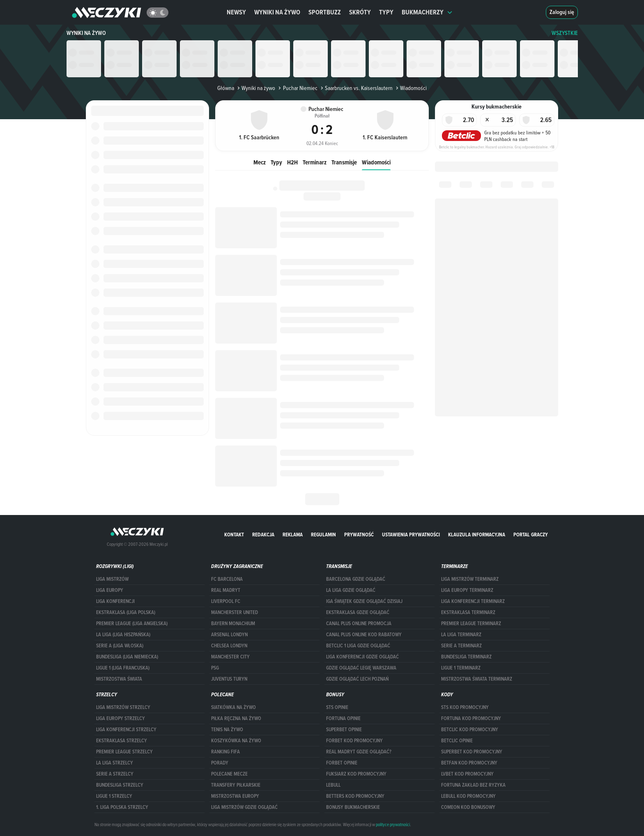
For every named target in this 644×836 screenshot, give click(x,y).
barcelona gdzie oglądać (356, 579)
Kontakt (234, 535)
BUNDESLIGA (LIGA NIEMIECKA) (127, 657)
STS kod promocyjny (465, 707)
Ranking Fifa (225, 752)
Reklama (293, 535)
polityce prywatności (393, 824)
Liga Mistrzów (112, 579)
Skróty (360, 12)
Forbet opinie (342, 763)
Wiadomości (376, 162)
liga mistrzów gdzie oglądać (244, 807)
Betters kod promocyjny (355, 796)
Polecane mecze (229, 774)
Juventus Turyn (229, 679)
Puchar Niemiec (297, 88)
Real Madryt (226, 590)
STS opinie (337, 707)
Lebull (333, 785)
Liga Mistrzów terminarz (470, 579)
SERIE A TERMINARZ (461, 646)
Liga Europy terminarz (467, 590)
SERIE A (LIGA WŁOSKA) (120, 646)
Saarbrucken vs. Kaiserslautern (356, 88)
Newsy (236, 12)
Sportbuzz (325, 12)
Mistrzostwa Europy (235, 796)
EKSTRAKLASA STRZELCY (122, 741)
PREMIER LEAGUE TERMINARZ (471, 624)
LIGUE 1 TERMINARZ (461, 668)
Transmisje (344, 162)
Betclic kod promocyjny (470, 730)
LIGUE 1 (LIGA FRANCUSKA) (123, 668)
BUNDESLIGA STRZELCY (120, 785)
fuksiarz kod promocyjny (356, 774)
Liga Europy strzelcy (121, 718)
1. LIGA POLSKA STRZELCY (122, 807)
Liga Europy (110, 590)
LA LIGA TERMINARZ (461, 635)
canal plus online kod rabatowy (364, 635)
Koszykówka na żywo (236, 741)
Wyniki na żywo (277, 12)
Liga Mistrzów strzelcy (123, 707)
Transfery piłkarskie (236, 785)
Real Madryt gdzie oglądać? (359, 752)
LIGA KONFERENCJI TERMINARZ (473, 601)
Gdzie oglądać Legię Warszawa (361, 668)
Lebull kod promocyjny (468, 796)
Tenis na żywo (227, 730)
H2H (292, 162)
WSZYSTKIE (565, 33)
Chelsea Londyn (229, 646)
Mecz (260, 162)
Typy (386, 12)
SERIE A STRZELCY (115, 774)
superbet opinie (344, 730)
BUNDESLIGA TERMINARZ (466, 657)
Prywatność (359, 535)
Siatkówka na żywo (233, 707)
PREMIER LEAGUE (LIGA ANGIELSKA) (132, 624)
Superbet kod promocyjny (472, 752)
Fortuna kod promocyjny (471, 718)
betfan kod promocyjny (469, 763)
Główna (226, 88)
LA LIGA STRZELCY (115, 763)
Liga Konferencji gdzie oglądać (362, 657)
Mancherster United (235, 612)
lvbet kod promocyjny (467, 774)
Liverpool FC (226, 601)
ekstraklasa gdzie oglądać (358, 612)
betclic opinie (457, 741)
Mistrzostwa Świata (119, 679)
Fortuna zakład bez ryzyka (473, 785)
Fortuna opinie (343, 718)
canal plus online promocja (359, 624)
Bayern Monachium (233, 624)
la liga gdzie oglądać (351, 590)
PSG (215, 668)
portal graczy (531, 535)
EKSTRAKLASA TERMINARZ (468, 612)
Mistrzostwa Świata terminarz (477, 679)
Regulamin (323, 535)
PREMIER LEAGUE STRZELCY (124, 752)
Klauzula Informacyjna (477, 535)
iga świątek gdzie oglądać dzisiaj (364, 601)
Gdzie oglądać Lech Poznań (357, 679)
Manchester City (230, 657)
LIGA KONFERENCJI (115, 601)
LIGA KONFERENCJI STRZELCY (126, 730)
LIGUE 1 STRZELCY (114, 796)
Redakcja (263, 535)
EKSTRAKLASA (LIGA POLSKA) (126, 612)
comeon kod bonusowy (468, 807)
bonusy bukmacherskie (353, 807)
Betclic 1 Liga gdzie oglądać (358, 646)
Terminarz (315, 162)
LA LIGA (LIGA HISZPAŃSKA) (123, 635)
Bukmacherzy (427, 12)
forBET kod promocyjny (354, 741)
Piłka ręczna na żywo (236, 718)
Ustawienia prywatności (411, 535)
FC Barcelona (227, 579)
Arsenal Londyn (229, 635)
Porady (220, 763)
